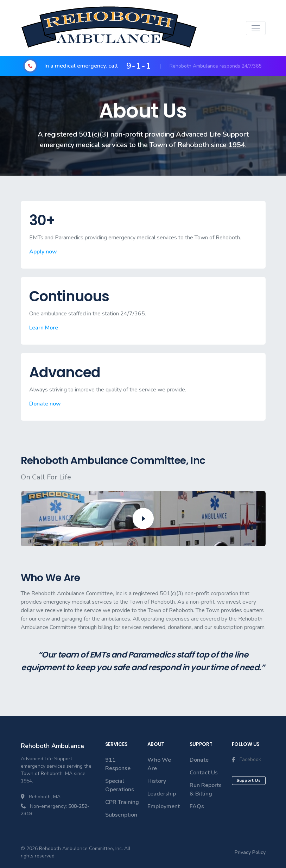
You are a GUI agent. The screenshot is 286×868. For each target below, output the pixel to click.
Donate (199, 760)
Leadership (162, 794)
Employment (164, 806)
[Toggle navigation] (256, 28)
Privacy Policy (250, 852)
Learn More (44, 328)
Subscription (121, 815)
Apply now (43, 252)
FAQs (197, 806)
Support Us (249, 780)
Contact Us (204, 773)
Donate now (45, 404)
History (157, 781)
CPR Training (122, 802)
